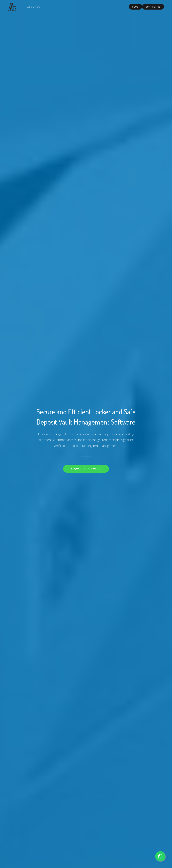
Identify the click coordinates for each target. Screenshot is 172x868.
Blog (135, 6)
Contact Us (153, 6)
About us (34, 6)
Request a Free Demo (86, 469)
